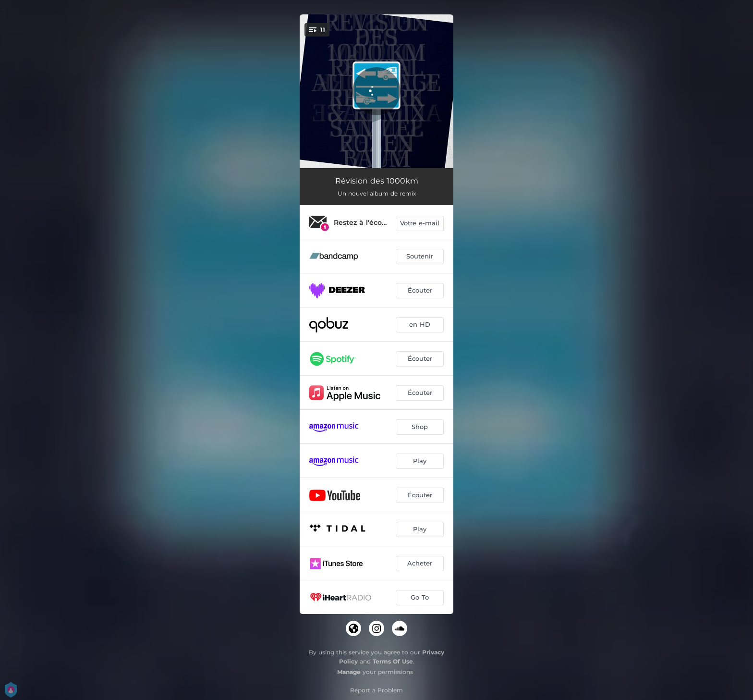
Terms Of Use (393, 661)
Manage (349, 672)
